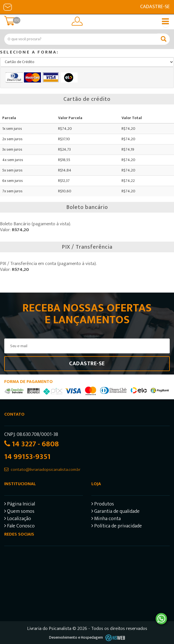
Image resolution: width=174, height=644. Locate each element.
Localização (18, 519)
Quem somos (19, 512)
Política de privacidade (117, 527)
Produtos (103, 505)
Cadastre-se (155, 7)
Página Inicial (20, 505)
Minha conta (106, 519)
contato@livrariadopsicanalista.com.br (46, 470)
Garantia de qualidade (115, 512)
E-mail (8, 7)
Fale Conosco (19, 527)
